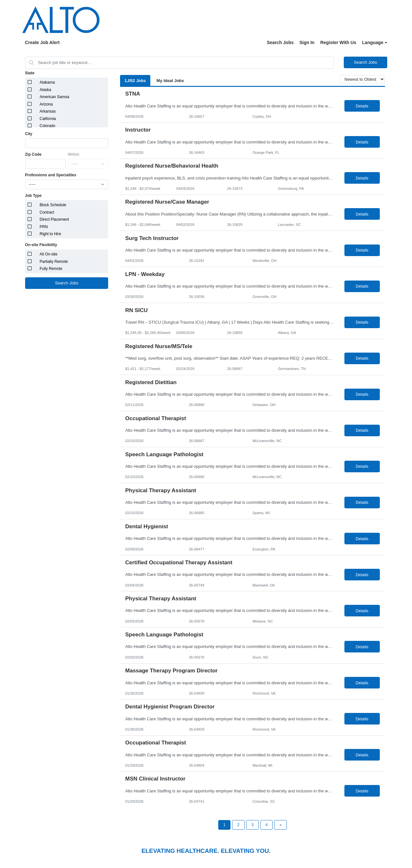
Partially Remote (54, 262)
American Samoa (54, 97)
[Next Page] (281, 825)
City (29, 134)
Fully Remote (51, 269)
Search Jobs (280, 42)
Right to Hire (50, 234)
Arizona (46, 104)
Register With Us (338, 42)
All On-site (48, 254)
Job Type (33, 196)
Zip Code (33, 154)
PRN (44, 227)
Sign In (307, 42)
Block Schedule (53, 205)
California (48, 119)
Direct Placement (54, 219)
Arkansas (48, 111)
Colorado (47, 126)
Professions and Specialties (51, 175)
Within (74, 154)
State (30, 73)
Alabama (47, 82)
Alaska (45, 90)
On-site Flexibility (41, 245)
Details (362, 106)
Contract (47, 212)
